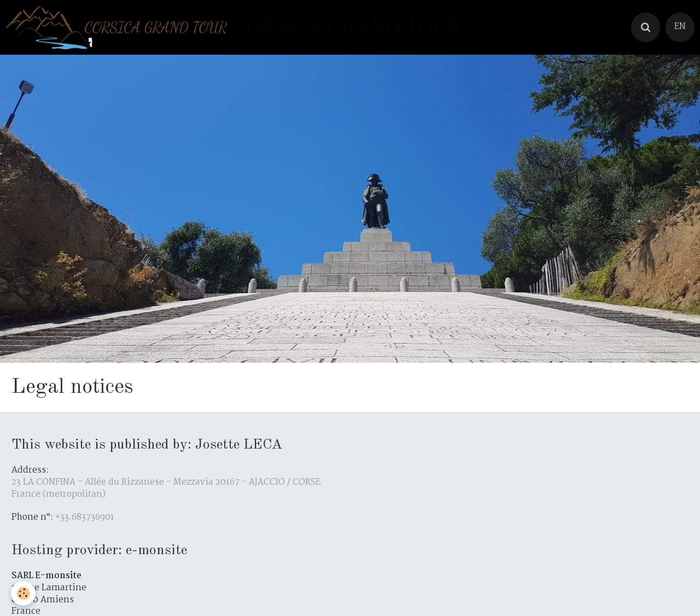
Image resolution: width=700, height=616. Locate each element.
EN (680, 27)
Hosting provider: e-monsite (99, 550)
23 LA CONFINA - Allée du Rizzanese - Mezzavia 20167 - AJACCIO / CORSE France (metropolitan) (166, 489)
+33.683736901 (85, 518)
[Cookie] (23, 593)
